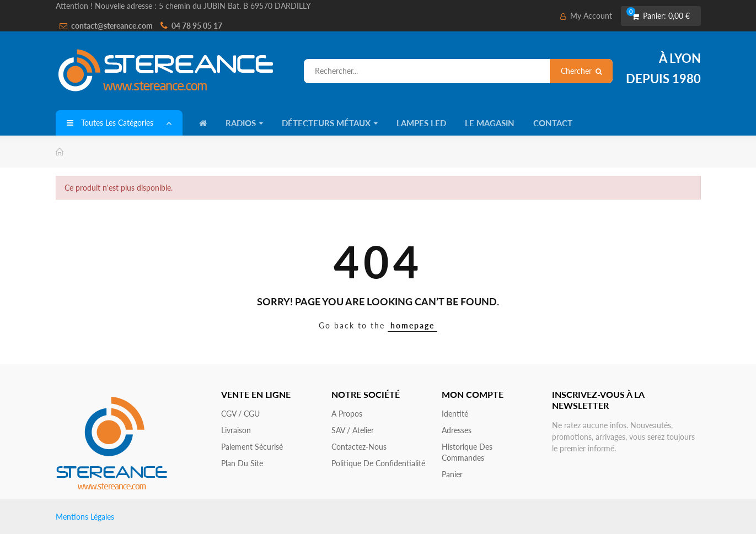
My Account (586, 16)
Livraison (236, 430)
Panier (452, 474)
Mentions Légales (85, 517)
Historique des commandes (467, 452)
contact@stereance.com (112, 26)
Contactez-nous (359, 447)
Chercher (581, 71)
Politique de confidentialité (378, 463)
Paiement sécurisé (252, 447)
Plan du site (242, 463)
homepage (412, 325)
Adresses (457, 430)
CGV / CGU (240, 414)
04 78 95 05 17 (197, 26)
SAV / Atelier (353, 430)
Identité (455, 414)
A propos (347, 414)
